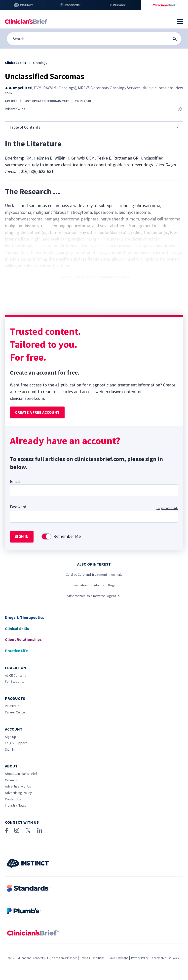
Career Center (16, 712)
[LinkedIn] (40, 830)
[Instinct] (23, 5)
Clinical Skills (17, 628)
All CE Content (15, 675)
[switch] (46, 536)
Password (18, 507)
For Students (15, 681)
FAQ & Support (16, 743)
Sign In (10, 749)
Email (15, 481)
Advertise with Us (18, 786)
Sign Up (11, 737)
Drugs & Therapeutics (25, 617)
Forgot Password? (167, 508)
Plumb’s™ (12, 706)
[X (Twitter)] (28, 830)
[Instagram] (17, 830)
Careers (11, 780)
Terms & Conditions (92, 958)
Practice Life (16, 651)
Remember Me (67, 536)
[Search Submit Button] (175, 39)
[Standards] (71, 5)
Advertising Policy (18, 793)
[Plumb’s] (118, 5)
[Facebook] (6, 830)
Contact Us (13, 799)
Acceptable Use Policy (165, 958)
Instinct (72, 958)
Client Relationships (23, 639)
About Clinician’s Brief (21, 774)
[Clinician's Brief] (165, 5)
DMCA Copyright (118, 958)
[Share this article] (180, 109)
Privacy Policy (140, 958)
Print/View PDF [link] (16, 109)
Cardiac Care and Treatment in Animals (94, 574)
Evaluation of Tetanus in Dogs (94, 585)
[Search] (94, 39)
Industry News (16, 805)
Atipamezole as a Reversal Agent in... (94, 596)
